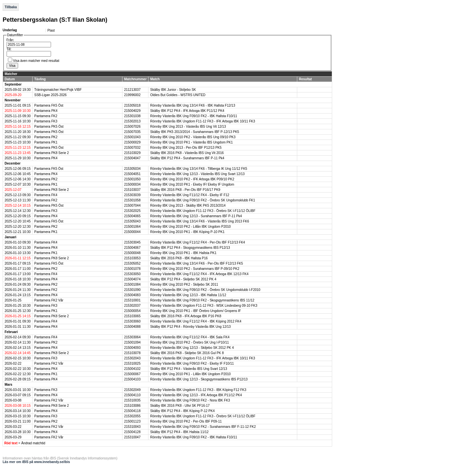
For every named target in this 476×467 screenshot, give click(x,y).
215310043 (132, 427)
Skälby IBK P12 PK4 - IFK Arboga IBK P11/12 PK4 (187, 111)
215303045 (132, 242)
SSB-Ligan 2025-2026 (50, 95)
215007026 (132, 127)
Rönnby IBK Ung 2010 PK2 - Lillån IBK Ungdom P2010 (190, 227)
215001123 (132, 421)
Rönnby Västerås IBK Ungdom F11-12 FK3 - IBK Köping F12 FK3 (198, 390)
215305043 (132, 221)
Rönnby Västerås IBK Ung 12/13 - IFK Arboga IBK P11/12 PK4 (196, 395)
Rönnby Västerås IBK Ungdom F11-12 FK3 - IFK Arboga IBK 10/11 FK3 (203, 121)
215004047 (132, 158)
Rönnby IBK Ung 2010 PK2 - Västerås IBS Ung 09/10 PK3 (193, 137)
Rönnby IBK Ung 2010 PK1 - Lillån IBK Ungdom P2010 (190, 374)
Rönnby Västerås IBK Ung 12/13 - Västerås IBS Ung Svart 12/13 (197, 174)
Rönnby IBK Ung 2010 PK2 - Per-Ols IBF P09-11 (186, 421)
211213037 (132, 90)
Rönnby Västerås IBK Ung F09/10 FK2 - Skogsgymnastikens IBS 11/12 (202, 300)
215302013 (132, 121)
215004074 (132, 279)
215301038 (132, 116)
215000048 (132, 253)
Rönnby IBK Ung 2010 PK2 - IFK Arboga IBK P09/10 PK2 (192, 179)
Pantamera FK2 (46, 116)
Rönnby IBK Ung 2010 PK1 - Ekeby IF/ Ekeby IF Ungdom (192, 184)
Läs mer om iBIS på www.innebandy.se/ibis (36, 462)
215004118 (132, 411)
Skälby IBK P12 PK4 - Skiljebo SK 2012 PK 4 (183, 279)
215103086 (132, 406)
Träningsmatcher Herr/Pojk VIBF (58, 90)
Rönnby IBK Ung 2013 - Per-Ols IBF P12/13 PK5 (186, 148)
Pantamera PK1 (46, 142)
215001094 (132, 342)
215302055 (132, 416)
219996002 (132, 95)
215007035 (132, 132)
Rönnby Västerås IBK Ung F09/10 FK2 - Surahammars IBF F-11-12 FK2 (203, 427)
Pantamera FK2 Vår (49, 300)
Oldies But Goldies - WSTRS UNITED (178, 95)
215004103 (132, 379)
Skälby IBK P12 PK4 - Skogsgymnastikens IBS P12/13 (190, 248)
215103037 (132, 190)
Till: (9, 49)
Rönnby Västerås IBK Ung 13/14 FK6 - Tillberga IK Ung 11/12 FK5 (199, 169)
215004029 (132, 111)
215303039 (132, 195)
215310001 (132, 300)
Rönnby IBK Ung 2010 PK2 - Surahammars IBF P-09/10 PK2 (195, 269)
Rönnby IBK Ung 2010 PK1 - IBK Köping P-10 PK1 (187, 232)
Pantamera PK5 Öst (49, 127)
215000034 (132, 184)
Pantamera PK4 (46, 111)
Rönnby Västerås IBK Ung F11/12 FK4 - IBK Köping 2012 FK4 (196, 321)
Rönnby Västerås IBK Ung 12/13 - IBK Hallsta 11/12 (188, 295)
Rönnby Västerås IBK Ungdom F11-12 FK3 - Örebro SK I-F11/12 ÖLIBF (203, 211)
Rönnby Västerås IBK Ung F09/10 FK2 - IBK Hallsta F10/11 (194, 116)
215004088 (132, 327)
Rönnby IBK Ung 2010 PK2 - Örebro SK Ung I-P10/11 (189, 342)
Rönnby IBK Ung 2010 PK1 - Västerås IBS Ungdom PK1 (191, 142)
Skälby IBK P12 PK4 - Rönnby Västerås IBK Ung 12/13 (190, 327)
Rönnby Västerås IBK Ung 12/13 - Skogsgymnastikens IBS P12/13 (199, 379)
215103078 (132, 353)
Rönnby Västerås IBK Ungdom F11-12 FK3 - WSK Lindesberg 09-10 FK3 (204, 306)
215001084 (132, 285)
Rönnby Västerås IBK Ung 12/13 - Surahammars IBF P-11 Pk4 (196, 216)
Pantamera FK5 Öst (49, 105)
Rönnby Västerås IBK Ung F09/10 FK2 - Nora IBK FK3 (190, 400)
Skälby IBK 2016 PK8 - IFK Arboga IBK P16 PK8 (186, 316)
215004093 (132, 348)
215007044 (132, 206)
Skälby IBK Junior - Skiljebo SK (173, 90)
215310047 (132, 437)
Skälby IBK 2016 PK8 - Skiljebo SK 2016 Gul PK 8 (187, 353)
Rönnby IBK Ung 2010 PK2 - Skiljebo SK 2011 (184, 285)
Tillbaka (11, 7)
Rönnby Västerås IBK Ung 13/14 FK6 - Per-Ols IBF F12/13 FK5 (197, 263)
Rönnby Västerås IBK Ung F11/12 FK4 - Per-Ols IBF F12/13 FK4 (198, 242)
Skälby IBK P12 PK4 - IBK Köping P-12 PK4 (182, 411)
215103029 (132, 153)
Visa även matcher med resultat (36, 61)
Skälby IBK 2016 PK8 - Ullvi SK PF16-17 (180, 406)
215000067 (132, 374)
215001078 (132, 269)
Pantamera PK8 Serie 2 (52, 153)
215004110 (132, 395)
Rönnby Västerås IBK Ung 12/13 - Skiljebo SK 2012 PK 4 (192, 348)
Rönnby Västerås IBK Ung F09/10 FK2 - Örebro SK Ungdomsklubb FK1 (203, 200)
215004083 (132, 295)
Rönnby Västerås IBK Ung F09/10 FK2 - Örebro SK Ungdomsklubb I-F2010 (205, 290)
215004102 (132, 369)
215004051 (132, 174)
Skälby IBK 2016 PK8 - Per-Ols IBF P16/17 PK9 (185, 190)
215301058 (132, 200)
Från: (10, 40)
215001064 (132, 227)
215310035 (132, 400)
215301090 (132, 290)
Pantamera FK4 (46, 195)
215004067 (132, 248)
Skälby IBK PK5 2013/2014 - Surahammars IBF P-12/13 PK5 (195, 132)
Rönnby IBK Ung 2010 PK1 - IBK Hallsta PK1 (183, 253)
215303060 (132, 321)
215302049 (132, 390)
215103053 (132, 258)
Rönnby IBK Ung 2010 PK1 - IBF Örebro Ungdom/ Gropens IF (196, 311)
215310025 (132, 363)
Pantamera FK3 (46, 121)
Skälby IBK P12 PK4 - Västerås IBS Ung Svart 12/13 (188, 369)
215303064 (132, 337)
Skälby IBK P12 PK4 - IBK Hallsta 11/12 (179, 432)
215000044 (132, 232)
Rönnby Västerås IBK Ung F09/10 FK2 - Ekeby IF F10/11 (192, 363)
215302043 (132, 358)
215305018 (132, 105)
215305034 (132, 169)
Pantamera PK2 (46, 137)
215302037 (132, 306)
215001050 (132, 179)
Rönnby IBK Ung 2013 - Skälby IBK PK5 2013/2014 (188, 206)
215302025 (132, 211)
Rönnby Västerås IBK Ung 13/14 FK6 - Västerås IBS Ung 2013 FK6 (199, 221)
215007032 (132, 148)
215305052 (132, 263)
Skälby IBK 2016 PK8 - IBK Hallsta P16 (179, 258)
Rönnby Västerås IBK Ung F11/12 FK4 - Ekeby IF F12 (190, 195)
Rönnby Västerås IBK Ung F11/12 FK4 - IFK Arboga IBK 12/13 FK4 (199, 274)
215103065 (132, 316)
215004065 (132, 216)
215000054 (132, 311)
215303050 (132, 274)
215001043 (132, 137)
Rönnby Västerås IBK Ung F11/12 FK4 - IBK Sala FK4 (190, 337)
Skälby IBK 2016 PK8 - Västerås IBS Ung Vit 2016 (187, 153)
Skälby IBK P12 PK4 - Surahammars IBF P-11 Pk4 (187, 158)
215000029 (132, 142)
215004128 (132, 432)
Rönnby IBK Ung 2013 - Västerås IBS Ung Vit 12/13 (188, 127)
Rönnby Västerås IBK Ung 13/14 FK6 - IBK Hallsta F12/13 (193, 105)
